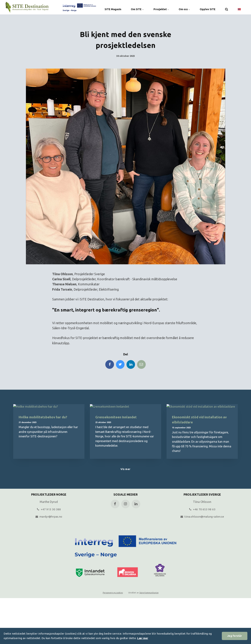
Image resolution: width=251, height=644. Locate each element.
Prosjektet (158, 7)
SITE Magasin (107, 7)
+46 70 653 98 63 (202, 510)
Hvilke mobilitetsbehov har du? (44, 418)
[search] (227, 7)
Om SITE (133, 7)
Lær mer (143, 638)
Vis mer (125, 470)
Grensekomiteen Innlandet (117, 418)
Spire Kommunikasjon (150, 594)
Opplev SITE (207, 7)
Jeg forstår (234, 636)
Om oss (183, 7)
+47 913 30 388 (49, 510)
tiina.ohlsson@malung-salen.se (202, 518)
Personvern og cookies (112, 594)
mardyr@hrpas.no (49, 518)
